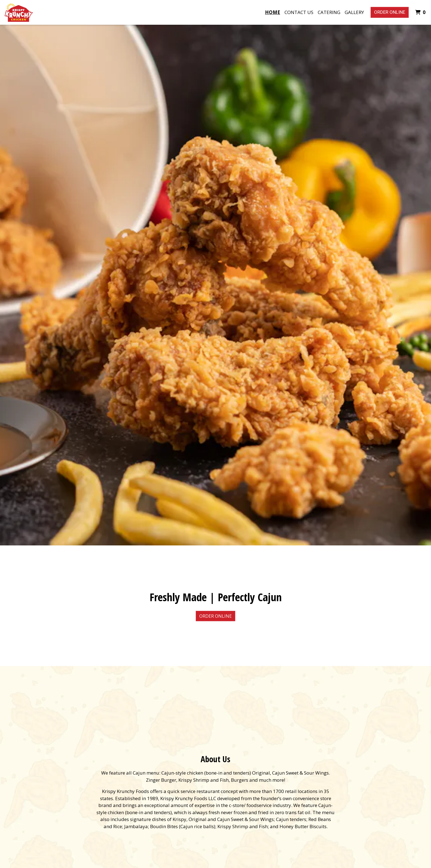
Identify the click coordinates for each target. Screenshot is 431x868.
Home (273, 12)
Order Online (390, 12)
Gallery (354, 12)
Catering (329, 12)
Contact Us (299, 12)
